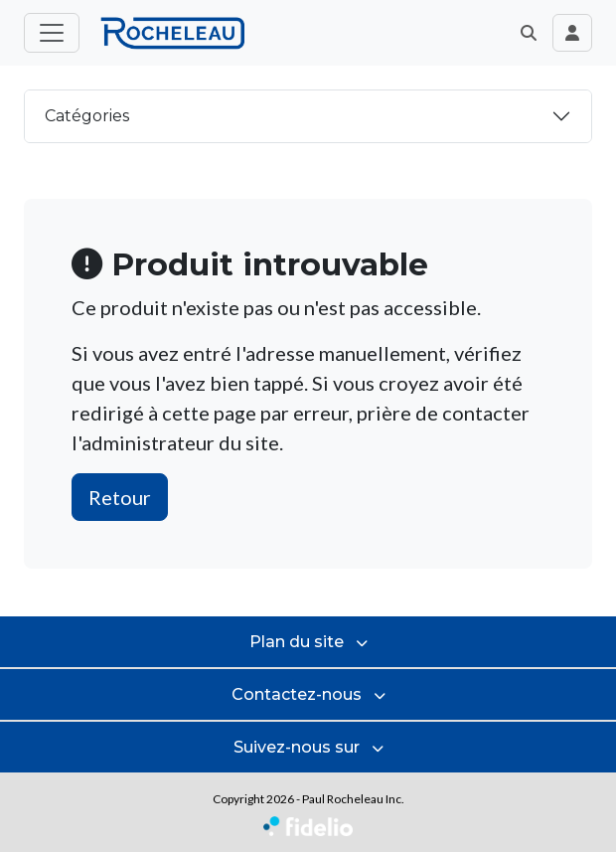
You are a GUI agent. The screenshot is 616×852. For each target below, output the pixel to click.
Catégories (87, 116)
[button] (529, 33)
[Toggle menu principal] (52, 33)
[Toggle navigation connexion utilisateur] (572, 33)
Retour (120, 497)
